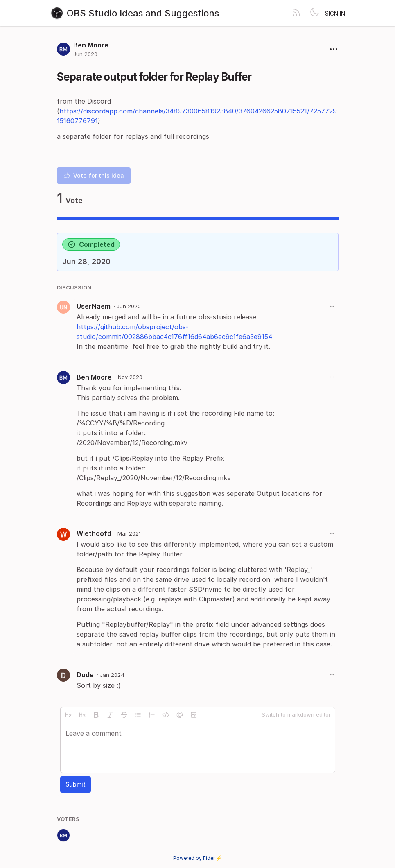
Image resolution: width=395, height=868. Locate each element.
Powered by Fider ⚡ (198, 858)
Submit (76, 784)
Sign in (335, 13)
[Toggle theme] (314, 13)
